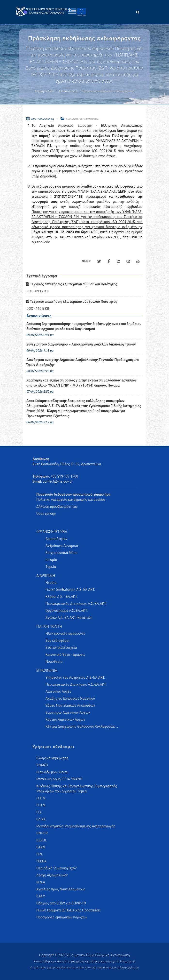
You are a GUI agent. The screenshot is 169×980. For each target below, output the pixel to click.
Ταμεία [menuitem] (51, 567)
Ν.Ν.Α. (41, 882)
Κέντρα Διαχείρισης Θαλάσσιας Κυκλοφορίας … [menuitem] (82, 726)
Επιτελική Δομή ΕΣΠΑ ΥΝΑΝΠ (59, 779)
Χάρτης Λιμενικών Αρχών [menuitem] (65, 719)
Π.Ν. (40, 854)
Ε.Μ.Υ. (41, 896)
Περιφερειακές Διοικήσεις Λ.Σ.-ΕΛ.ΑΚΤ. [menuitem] (76, 604)
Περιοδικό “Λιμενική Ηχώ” (57, 868)
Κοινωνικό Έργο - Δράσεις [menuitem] (65, 655)
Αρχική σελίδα (44, 91)
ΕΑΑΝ (41, 847)
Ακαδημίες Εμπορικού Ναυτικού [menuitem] (70, 698)
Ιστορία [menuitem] (51, 560)
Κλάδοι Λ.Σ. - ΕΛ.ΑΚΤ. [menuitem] (62, 597)
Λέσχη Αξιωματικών (52, 875)
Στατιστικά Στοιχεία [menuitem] (61, 648)
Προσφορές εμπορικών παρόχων (62, 917)
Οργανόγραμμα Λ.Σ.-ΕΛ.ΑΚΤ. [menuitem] (67, 611)
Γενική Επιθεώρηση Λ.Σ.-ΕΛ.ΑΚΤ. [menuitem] (70, 590)
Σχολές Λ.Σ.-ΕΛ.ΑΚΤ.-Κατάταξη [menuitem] (69, 618)
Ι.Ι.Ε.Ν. (41, 798)
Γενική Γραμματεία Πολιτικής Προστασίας (69, 910)
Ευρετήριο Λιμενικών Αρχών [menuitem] (68, 712)
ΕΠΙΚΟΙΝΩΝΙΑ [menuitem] (47, 670)
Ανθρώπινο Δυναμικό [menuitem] (62, 546)
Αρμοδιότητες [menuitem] (57, 539)
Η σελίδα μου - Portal (52, 772)
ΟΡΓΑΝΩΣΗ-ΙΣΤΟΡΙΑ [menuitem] (52, 532)
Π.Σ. (39, 812)
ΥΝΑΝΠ (42, 765)
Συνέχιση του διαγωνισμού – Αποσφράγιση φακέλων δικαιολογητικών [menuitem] (81, 344)
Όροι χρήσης (46, 514)
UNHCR (42, 833)
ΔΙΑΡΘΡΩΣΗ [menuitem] (46, 576)
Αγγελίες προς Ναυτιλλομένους (61, 889)
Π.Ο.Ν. (41, 805)
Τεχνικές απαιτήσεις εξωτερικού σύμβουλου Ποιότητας (72, 284)
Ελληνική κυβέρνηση (52, 758)
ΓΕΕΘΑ (41, 861)
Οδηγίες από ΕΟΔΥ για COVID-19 (61, 903)
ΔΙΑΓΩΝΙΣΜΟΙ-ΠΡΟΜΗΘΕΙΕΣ (82, 119)
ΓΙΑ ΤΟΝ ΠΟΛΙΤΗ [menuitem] (49, 627)
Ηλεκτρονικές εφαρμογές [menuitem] (65, 634)
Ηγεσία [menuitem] (51, 583)
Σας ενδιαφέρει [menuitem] (58, 641)
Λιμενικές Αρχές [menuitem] (58, 691)
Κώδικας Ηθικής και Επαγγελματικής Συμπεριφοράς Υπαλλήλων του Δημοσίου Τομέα (77, 789)
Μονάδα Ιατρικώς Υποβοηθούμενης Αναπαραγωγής (76, 826)
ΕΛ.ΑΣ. (41, 819)
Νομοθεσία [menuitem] (54, 662)
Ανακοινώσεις (68, 91)
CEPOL (42, 840)
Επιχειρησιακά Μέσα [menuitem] (61, 553)
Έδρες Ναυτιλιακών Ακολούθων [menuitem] (70, 705)
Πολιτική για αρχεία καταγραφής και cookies (71, 500)
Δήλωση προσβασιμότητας (57, 507)
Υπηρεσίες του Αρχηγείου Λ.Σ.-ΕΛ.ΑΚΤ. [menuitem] (75, 677)
